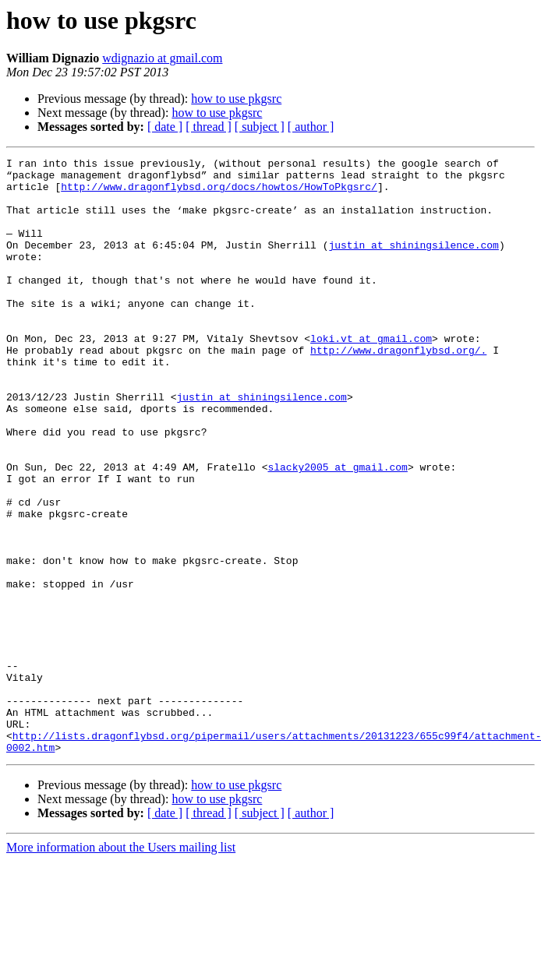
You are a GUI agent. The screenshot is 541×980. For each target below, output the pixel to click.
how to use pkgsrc (236, 99)
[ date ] (165, 127)
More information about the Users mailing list (121, 966)
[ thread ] (209, 127)
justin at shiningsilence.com (413, 263)
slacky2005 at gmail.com (337, 530)
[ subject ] (260, 127)
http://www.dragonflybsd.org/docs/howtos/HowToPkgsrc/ (219, 193)
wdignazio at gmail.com (162, 58)
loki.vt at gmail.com (371, 375)
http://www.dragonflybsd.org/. (398, 390)
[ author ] (311, 127)
